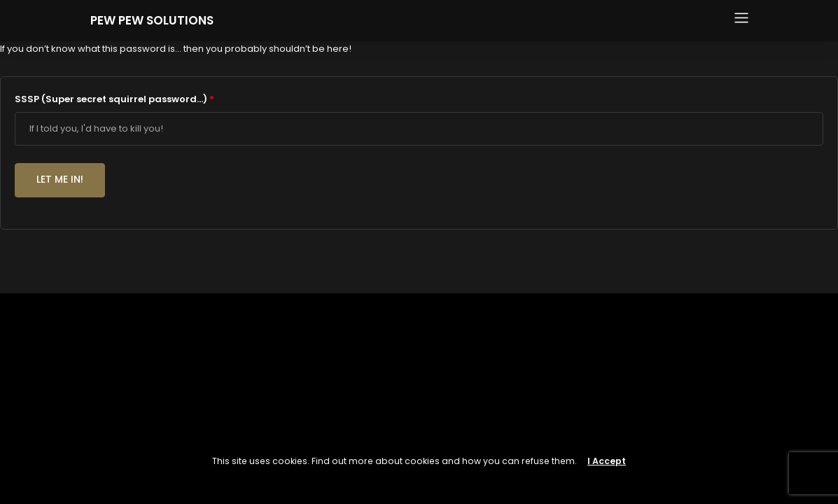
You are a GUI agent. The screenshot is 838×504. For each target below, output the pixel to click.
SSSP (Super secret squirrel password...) (114, 99)
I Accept (607, 461)
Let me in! (60, 179)
